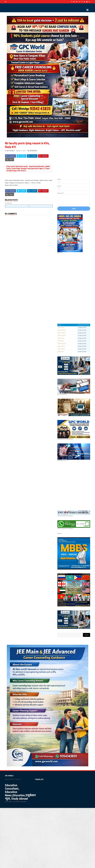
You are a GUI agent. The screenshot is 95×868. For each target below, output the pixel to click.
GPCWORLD (33, 151)
